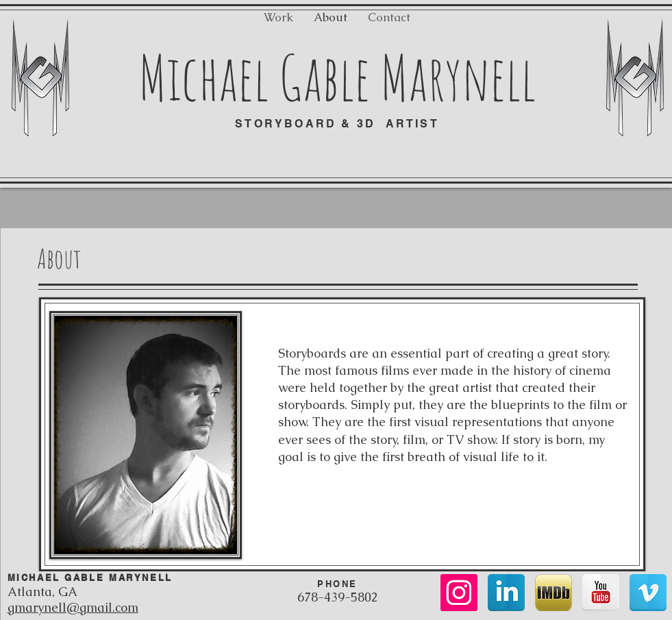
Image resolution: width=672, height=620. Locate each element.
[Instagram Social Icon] (459, 593)
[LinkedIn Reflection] (506, 593)
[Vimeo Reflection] (648, 593)
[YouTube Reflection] (601, 593)
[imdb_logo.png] (553, 593)
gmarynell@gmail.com (73, 607)
